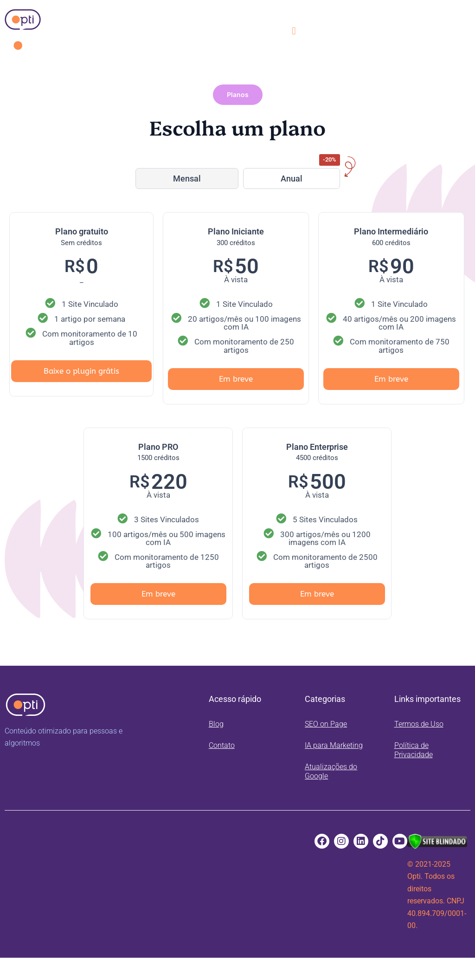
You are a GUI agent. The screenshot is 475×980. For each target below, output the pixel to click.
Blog (216, 724)
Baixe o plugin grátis (81, 371)
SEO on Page (326, 724)
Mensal (187, 178)
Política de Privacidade (414, 750)
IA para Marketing (334, 745)
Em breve (236, 379)
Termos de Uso (419, 724)
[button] (294, 31)
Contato (222, 745)
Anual (292, 178)
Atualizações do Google (331, 771)
